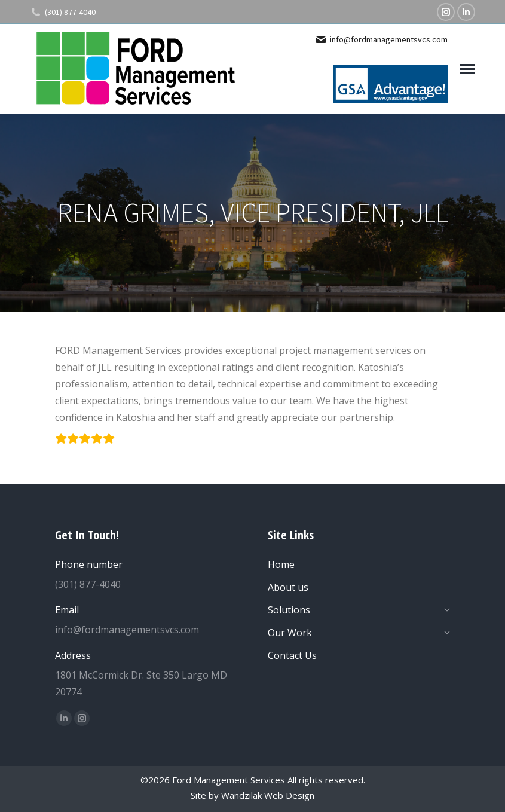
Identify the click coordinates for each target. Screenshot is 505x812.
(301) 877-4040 (63, 12)
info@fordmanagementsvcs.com (381, 39)
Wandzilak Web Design (268, 795)
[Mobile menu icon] (467, 69)
